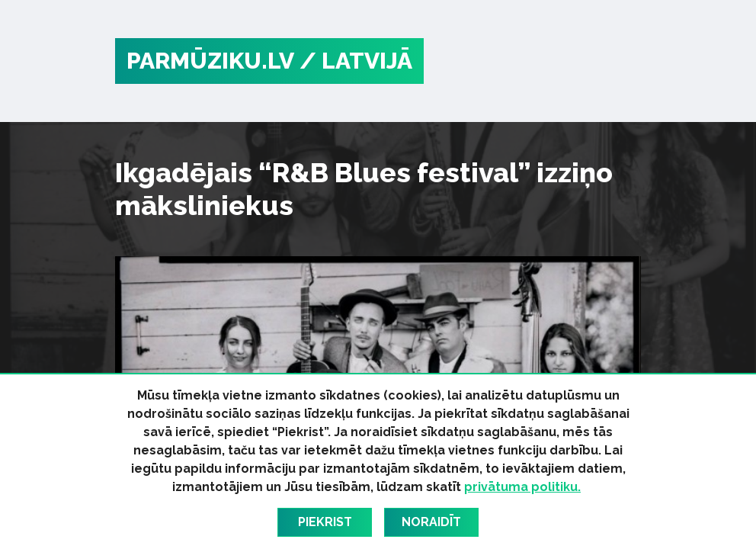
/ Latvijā (356, 61)
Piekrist (325, 522)
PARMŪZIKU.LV (210, 61)
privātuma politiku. (522, 487)
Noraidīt (431, 522)
